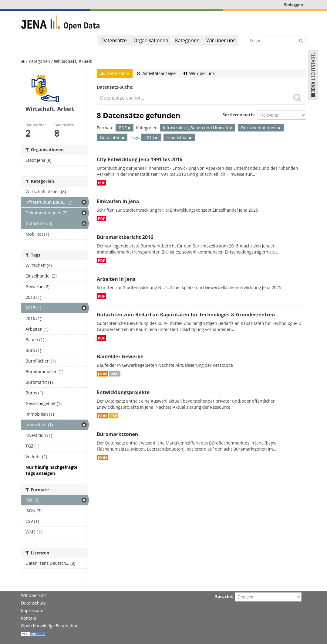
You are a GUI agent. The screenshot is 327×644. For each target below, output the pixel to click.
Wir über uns (221, 40)
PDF (101, 183)
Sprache (224, 596)
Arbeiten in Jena (116, 279)
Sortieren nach (238, 115)
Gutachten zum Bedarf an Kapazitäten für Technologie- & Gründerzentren (186, 315)
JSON (102, 374)
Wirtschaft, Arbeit (73, 61)
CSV (114, 416)
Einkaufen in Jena (118, 201)
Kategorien (187, 40)
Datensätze (114, 40)
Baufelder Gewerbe (120, 356)
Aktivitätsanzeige (156, 73)
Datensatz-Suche (115, 87)
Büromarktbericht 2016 (125, 237)
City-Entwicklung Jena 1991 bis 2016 (140, 159)
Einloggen (293, 5)
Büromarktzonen (117, 434)
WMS (115, 374)
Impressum (32, 610)
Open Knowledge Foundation (50, 626)
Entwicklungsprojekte (123, 392)
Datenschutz (33, 603)
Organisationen (151, 40)
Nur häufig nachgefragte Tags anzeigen (51, 470)
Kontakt (29, 618)
